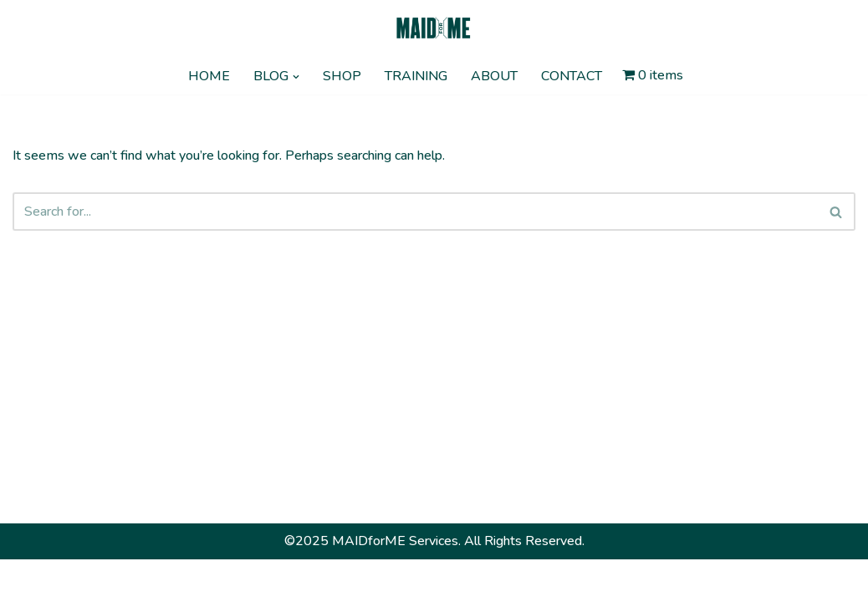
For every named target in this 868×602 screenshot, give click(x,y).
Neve (28, 580)
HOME (209, 76)
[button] (296, 77)
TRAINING (416, 76)
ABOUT (494, 76)
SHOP (342, 76)
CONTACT (572, 76)
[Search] (415, 212)
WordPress (165, 580)
